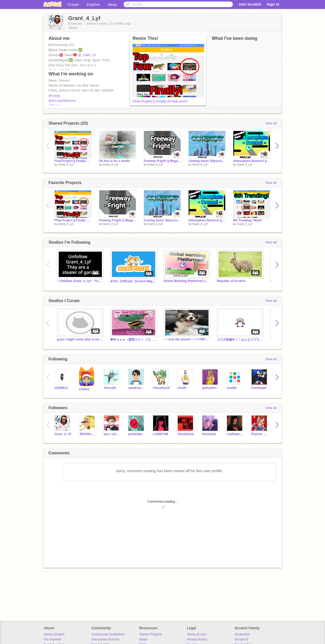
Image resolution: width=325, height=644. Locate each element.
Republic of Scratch (231, 281)
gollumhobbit (211, 388)
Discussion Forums (105, 639)
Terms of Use (197, 634)
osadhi (232, 388)
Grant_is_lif (63, 434)
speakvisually (137, 388)
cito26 (182, 388)
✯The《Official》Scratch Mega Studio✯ (133, 281)
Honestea (209, 434)
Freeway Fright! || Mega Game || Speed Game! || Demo (162, 161)
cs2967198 (160, 434)
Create (73, 4)
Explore (93, 4)
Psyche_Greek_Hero (260, 434)
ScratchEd (242, 634)
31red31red (186, 434)
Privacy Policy (197, 639)
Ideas (112, 4)
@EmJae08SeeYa (62, 101)
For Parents (53, 639)
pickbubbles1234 (137, 434)
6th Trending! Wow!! (248, 220)
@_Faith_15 (87, 55)
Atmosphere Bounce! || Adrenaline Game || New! (252, 161)
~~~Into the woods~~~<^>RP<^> (186, 339)
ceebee (84, 389)
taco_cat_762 (112, 434)
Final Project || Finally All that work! (160, 101)
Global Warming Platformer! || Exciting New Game (186, 281)
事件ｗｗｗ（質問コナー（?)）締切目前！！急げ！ (133, 340)
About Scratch (54, 634)
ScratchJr (241, 639)
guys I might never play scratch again (80, 339)
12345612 (61, 388)
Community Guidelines (108, 634)
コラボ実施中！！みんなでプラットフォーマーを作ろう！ (240, 340)
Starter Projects (151, 634)
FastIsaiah (259, 388)
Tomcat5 (110, 388)
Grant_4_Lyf (66, 164)
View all (271, 123)
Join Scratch (250, 4)
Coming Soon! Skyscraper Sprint (207, 161)
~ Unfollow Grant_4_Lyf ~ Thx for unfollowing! (80, 281)
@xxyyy (54, 96)
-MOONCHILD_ (87, 434)
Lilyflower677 (235, 434)
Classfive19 (161, 388)
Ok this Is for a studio (115, 161)
